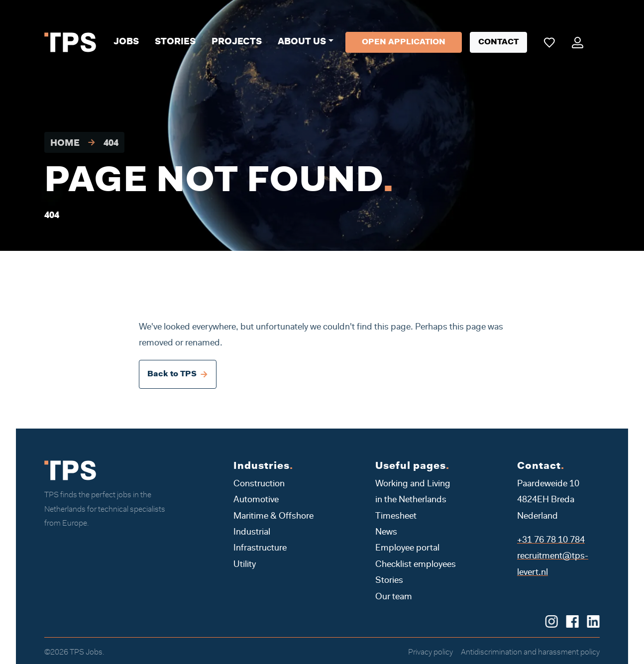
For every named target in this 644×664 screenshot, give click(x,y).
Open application (404, 42)
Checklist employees (416, 565)
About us (302, 42)
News (386, 533)
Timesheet (396, 517)
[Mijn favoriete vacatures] (549, 42)
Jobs (126, 42)
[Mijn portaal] (578, 42)
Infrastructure (260, 549)
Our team (394, 597)
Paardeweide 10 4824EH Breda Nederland (548, 500)
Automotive (256, 500)
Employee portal (407, 549)
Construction (259, 484)
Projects (237, 42)
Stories (175, 42)
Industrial (252, 533)
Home (65, 144)
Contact (498, 42)
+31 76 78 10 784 (551, 541)
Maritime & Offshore (273, 517)
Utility (245, 565)
